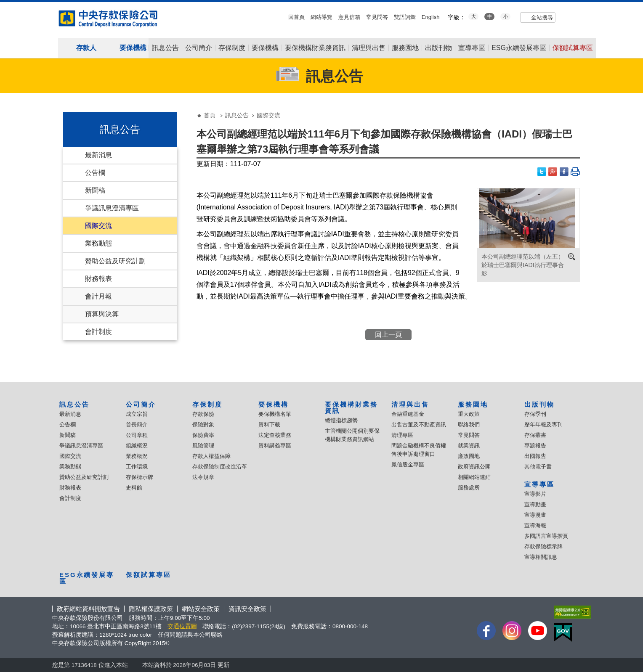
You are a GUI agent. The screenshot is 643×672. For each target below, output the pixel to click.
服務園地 (405, 48)
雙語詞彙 (405, 17)
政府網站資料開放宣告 (88, 609)
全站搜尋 (542, 17)
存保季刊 (535, 414)
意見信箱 (349, 17)
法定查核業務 (275, 435)
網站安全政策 (201, 609)
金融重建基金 (408, 414)
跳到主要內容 (4, 4)
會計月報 (98, 296)
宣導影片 (535, 494)
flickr (579, 16)
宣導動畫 (535, 504)
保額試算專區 (573, 48)
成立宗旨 (137, 414)
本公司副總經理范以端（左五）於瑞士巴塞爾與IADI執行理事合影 (523, 265)
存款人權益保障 (211, 456)
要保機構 (133, 48)
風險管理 (203, 446)
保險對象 (203, 425)
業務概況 (137, 456)
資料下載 (269, 425)
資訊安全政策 (247, 609)
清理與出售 (369, 48)
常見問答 (377, 17)
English (431, 17)
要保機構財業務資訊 (315, 48)
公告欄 (95, 173)
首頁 (210, 115)
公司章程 (137, 435)
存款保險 (203, 414)
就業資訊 (469, 446)
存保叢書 (535, 435)
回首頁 (296, 17)
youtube (568, 16)
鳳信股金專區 (408, 464)
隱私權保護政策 (151, 609)
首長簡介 (137, 425)
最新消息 (98, 155)
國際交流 (98, 226)
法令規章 (203, 477)
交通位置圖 (182, 626)
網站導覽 (321, 17)
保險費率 (203, 435)
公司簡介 (199, 48)
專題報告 (535, 446)
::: (3, 5)
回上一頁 (388, 335)
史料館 (134, 488)
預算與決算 (102, 314)
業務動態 (98, 243)
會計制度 (98, 332)
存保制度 (232, 48)
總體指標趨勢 (341, 420)
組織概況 (137, 446)
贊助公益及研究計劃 (115, 261)
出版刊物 (438, 48)
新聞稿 (95, 190)
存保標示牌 (139, 477)
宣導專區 (472, 48)
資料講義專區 (275, 446)
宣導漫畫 (535, 515)
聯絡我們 (469, 425)
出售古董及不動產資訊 (419, 425)
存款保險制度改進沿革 (220, 467)
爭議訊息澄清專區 (112, 208)
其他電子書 (538, 467)
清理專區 (402, 435)
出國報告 (535, 456)
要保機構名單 (275, 414)
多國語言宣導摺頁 (546, 536)
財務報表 (98, 279)
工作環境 (137, 467)
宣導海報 (535, 525)
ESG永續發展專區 (519, 48)
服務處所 (469, 488)
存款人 (86, 48)
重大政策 (469, 414)
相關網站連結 (474, 477)
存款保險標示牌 (543, 546)
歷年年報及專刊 (543, 425)
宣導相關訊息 (541, 557)
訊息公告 (165, 48)
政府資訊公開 (474, 467)
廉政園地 (469, 456)
